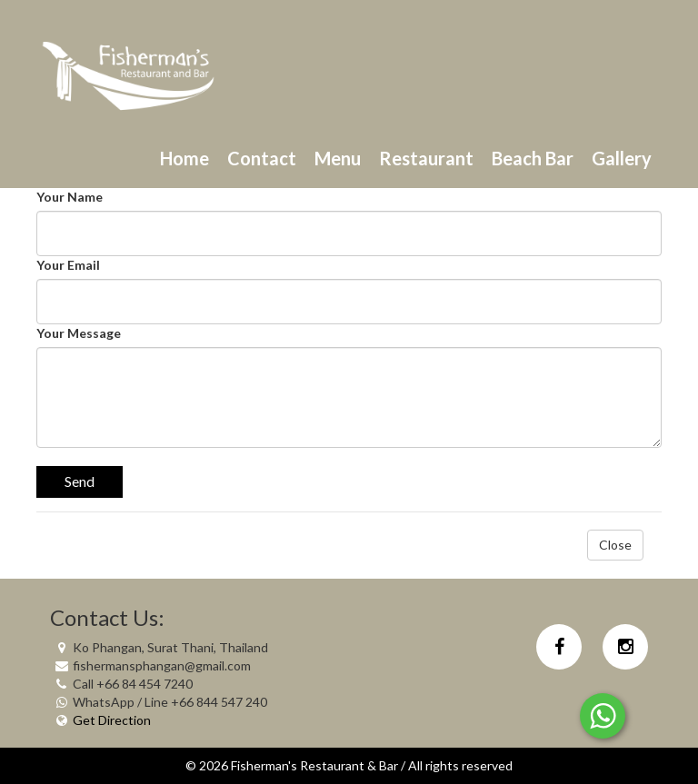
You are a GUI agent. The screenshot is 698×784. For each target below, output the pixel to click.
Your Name (70, 197)
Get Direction (112, 720)
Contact (262, 158)
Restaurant (426, 158)
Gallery (622, 158)
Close (615, 545)
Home (184, 158)
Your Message (79, 333)
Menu (338, 158)
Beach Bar (533, 158)
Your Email (68, 265)
